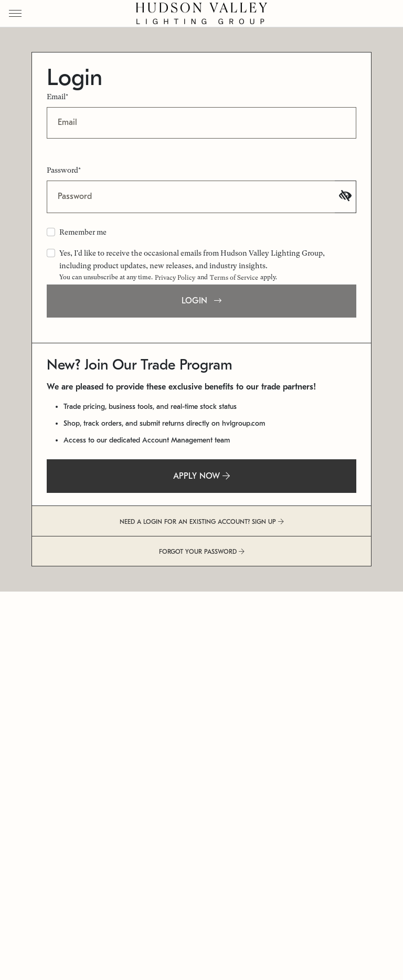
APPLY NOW (201, 476)
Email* (57, 97)
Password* (64, 170)
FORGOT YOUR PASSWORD (202, 552)
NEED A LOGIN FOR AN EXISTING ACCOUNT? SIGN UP (202, 522)
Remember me (83, 232)
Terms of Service (234, 278)
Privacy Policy (175, 278)
